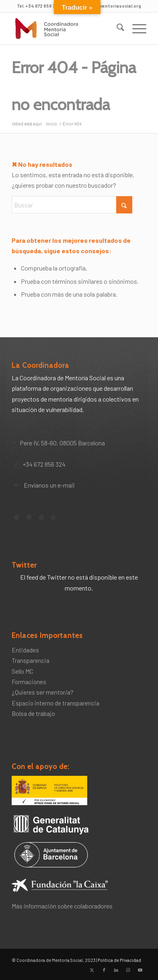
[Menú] (135, 29)
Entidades (25, 650)
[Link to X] (92, 970)
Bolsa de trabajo (33, 713)
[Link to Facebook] (104, 970)
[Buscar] (116, 29)
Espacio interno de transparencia (55, 703)
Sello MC (23, 671)
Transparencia (31, 660)
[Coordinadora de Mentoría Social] (65, 29)
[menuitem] (116, 29)
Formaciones (29, 682)
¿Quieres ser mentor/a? (43, 692)
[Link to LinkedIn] (116, 970)
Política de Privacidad (119, 960)
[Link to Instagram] (128, 970)
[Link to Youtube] (140, 970)
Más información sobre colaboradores (62, 906)
